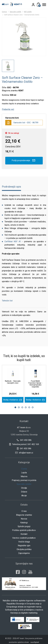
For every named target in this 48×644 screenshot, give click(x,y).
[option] (8, 66)
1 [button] (15, 405)
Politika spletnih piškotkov (24, 528)
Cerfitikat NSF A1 (13, 241)
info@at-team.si (24, 451)
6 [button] (33, 405)
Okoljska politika (24, 547)
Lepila (24, 471)
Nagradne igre (24, 544)
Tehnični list (7, 301)
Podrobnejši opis (11, 187)
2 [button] (19, 405)
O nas (24, 509)
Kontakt (24, 532)
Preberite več (8, 109)
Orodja (24, 486)
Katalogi (24, 521)
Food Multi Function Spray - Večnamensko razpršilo (35, 384)
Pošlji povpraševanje (24, 161)
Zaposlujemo (24, 551)
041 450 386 (24, 438)
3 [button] (22, 405)
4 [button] (26, 405)
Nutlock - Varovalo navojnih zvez (13, 382)
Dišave (24, 490)
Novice (24, 517)
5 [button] (29, 405)
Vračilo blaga (24, 540)
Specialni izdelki (15, 12)
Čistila (24, 467)
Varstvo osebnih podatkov (24, 536)
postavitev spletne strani (19, 640)
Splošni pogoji (24, 524)
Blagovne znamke (24, 513)
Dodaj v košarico (13, 398)
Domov (4, 12)
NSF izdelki (28, 12)
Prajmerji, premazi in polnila (24, 478)
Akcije (24, 494)
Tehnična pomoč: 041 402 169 (24, 442)
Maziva (24, 475)
